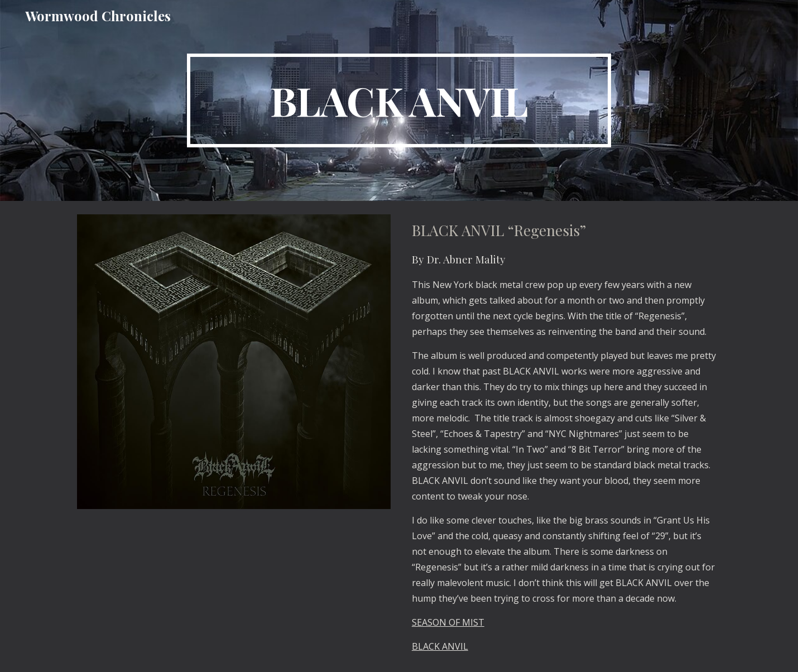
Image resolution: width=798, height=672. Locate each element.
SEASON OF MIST (448, 622)
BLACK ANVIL (440, 646)
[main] (399, 100)
